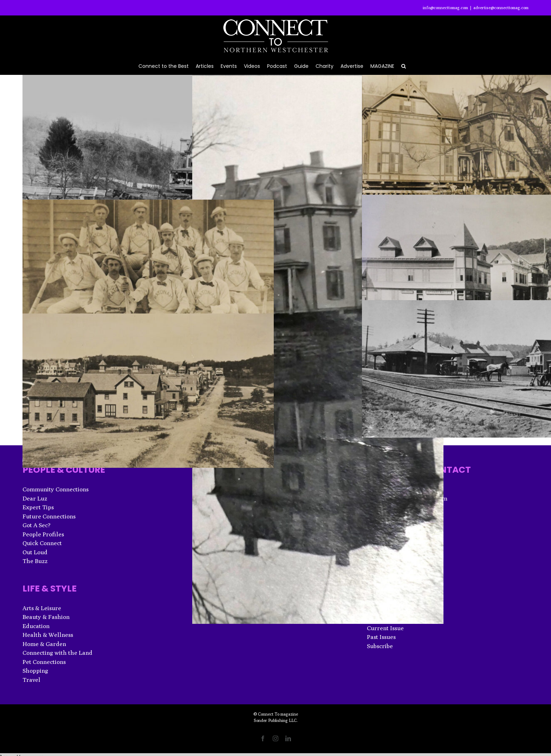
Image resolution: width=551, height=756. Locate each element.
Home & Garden (44, 644)
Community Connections (56, 489)
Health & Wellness (48, 635)
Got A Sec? (37, 525)
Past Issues (381, 637)
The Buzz (35, 561)
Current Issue (385, 628)
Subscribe (380, 646)
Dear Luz (35, 498)
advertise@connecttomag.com (501, 8)
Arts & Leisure (42, 608)
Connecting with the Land (57, 653)
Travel (31, 680)
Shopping (35, 671)
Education (36, 626)
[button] (404, 66)
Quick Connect (42, 543)
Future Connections (49, 516)
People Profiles (43, 534)
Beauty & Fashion (46, 617)
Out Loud (35, 552)
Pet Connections (44, 662)
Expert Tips (38, 507)
